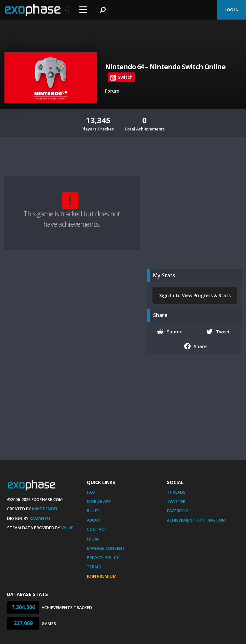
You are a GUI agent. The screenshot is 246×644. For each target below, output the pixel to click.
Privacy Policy (103, 557)
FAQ (91, 492)
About (94, 520)
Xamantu (40, 518)
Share (196, 346)
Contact (97, 529)
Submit (170, 331)
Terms (94, 567)
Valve (67, 528)
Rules (93, 511)
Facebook (177, 511)
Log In (232, 10)
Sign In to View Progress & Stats (195, 295)
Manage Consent (106, 548)
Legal (93, 539)
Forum (112, 91)
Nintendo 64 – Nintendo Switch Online (165, 67)
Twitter (176, 501)
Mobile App (99, 501)
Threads (176, 492)
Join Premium (102, 576)
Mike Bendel (45, 509)
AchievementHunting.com (196, 520)
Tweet (218, 331)
